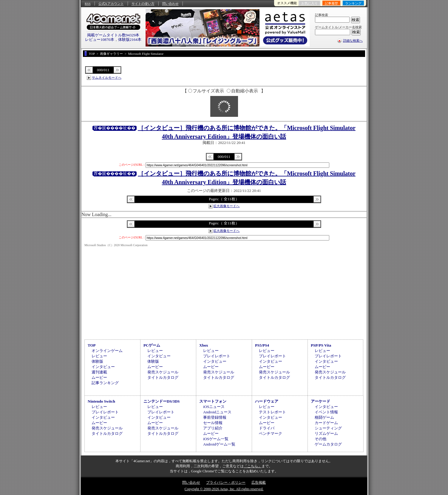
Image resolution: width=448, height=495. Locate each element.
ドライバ (267, 428)
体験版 (97, 361)
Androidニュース (217, 412)
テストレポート (272, 412)
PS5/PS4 (262, 345)
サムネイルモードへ (107, 77)
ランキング (353, 3)
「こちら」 (253, 466)
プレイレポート (217, 356)
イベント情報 (326, 412)
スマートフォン (213, 401)
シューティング (328, 428)
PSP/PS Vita (321, 345)
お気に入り (309, 3)
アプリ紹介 (213, 428)
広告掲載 (259, 482)
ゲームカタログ (328, 444)
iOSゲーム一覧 (216, 439)
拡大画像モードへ (226, 206)
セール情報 (213, 423)
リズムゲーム (326, 433)
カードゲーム (326, 423)
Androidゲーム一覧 (219, 444)
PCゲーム (152, 345)
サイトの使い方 (143, 4)
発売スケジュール (163, 372)
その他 (320, 439)
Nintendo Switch (101, 401)
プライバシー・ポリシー (226, 482)
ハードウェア (267, 401)
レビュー (99, 356)
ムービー (99, 377)
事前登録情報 (215, 417)
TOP (92, 345)
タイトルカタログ (163, 377)
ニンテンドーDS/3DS (162, 401)
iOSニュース (214, 407)
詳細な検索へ (353, 41)
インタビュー (103, 367)
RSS (88, 4)
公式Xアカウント (111, 4)
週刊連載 (99, 372)
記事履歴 (331, 3)
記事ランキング (105, 383)
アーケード (320, 401)
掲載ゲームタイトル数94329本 (113, 35)
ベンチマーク (271, 433)
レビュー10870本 (100, 39)
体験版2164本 (130, 39)
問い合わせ (170, 4)
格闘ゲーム (324, 417)
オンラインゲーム (107, 351)
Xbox (204, 345)
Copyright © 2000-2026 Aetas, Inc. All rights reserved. (224, 489)
